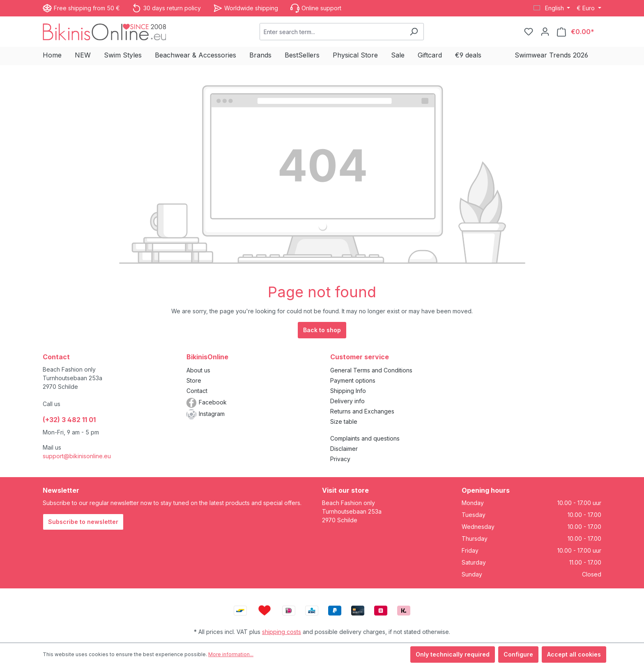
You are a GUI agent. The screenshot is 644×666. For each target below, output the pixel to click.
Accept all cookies (574, 654)
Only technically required (453, 654)
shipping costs (282, 632)
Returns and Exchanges (362, 411)
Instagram (212, 414)
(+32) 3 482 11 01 (69, 420)
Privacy (340, 459)
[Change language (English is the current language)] (552, 8)
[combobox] (332, 32)
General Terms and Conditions (371, 370)
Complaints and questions (365, 438)
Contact (197, 391)
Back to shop (322, 330)
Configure (518, 654)
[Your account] (545, 32)
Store (194, 380)
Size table (344, 421)
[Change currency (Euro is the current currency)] (589, 8)
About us (198, 370)
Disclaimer (344, 449)
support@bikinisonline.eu (77, 456)
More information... (231, 654)
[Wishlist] (529, 32)
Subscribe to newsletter (83, 522)
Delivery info (347, 401)
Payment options (353, 380)
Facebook (213, 402)
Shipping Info (348, 391)
